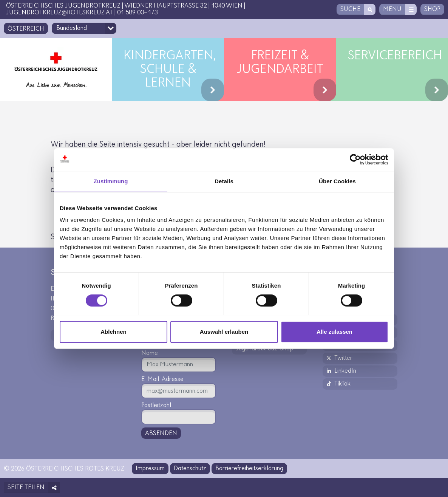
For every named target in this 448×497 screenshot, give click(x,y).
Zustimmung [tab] (111, 181)
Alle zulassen (334, 332)
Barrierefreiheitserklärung (249, 468)
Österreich (26, 29)
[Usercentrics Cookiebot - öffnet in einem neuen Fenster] (355, 159)
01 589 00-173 (137, 13)
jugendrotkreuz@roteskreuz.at (59, 13)
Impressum (150, 468)
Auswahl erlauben (224, 332)
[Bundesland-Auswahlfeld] (84, 28)
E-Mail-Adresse (162, 379)
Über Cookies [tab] (337, 181)
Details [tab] (224, 181)
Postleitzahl (156, 405)
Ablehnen (113, 332)
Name (150, 353)
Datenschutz (190, 468)
